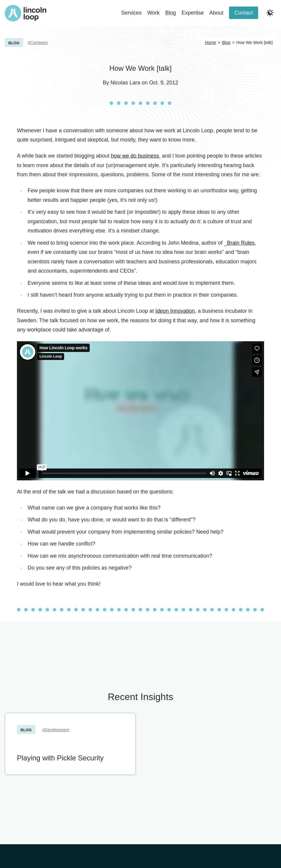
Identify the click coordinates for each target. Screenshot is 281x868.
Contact (244, 13)
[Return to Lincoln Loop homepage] (26, 13)
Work (154, 13)
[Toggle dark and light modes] (270, 13)
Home (210, 43)
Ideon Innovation (175, 311)
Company (39, 43)
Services (131, 13)
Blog (171, 13)
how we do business (135, 156)
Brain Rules (241, 243)
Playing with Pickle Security (60, 758)
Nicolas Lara (125, 83)
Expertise (193, 13)
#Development (56, 730)
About (216, 13)
